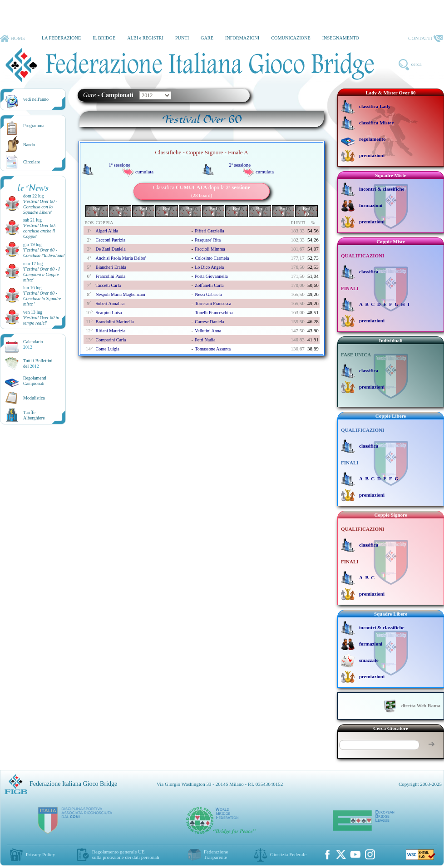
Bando (29, 145)
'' (40, 207)
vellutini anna (208, 331)
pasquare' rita (208, 240)
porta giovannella (211, 276)
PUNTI (182, 38)
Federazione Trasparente (216, 854)
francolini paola (110, 276)
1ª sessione (119, 165)
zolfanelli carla (209, 285)
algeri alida (107, 231)
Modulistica (34, 398)
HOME (12, 39)
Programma (34, 126)
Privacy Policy (40, 854)
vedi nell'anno (36, 99)
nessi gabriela (208, 294)
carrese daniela (209, 322)
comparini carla (111, 340)
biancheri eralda (111, 267)
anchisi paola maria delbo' (121, 258)
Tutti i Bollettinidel (38, 363)
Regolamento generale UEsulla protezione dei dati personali (126, 854)
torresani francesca (213, 303)
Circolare (32, 162)
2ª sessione (240, 165)
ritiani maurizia (110, 331)
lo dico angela (209, 267)
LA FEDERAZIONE (61, 38)
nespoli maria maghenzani (120, 294)
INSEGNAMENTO (341, 38)
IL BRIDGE (104, 38)
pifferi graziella (210, 231)
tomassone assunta (213, 349)
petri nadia (205, 340)
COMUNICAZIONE (291, 38)
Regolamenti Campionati (35, 381)
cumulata (144, 172)
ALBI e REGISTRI (145, 38)
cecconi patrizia (110, 240)
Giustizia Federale (288, 854)
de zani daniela (110, 249)
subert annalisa (110, 303)
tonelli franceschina (214, 313)
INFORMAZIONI (242, 38)
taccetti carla (108, 285)
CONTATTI (425, 39)
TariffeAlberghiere (34, 415)
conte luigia (107, 349)
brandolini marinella (114, 322)
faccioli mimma (210, 249)
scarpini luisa (109, 313)
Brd (97, 211)
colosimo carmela (212, 258)
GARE (207, 38)
